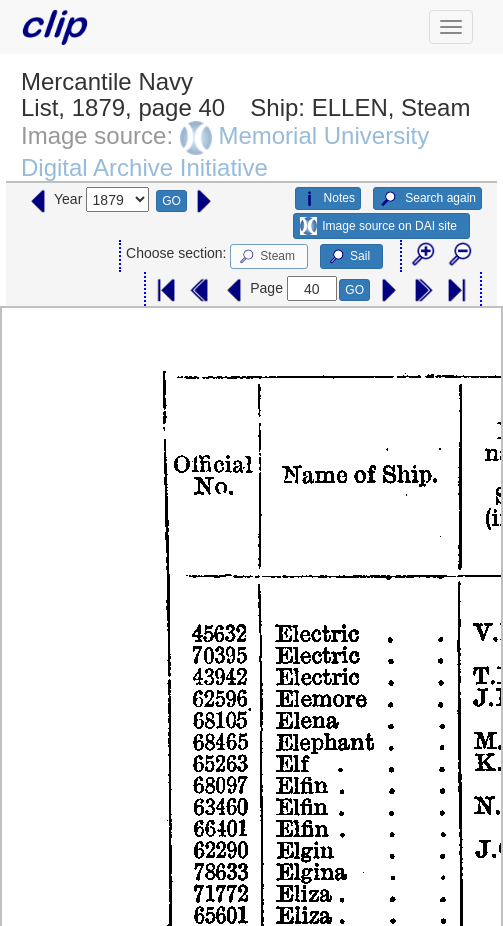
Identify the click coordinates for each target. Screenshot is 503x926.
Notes (328, 199)
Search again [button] (427, 199)
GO (171, 201)
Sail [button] (348, 257)
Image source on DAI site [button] (378, 226)
